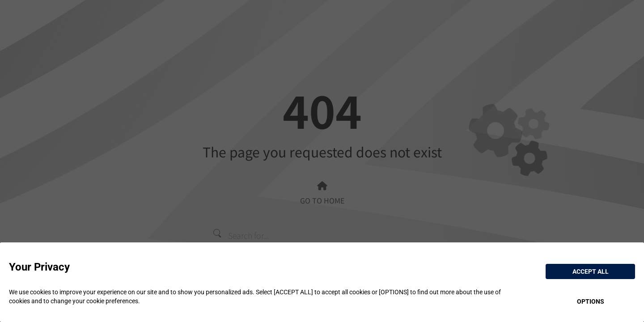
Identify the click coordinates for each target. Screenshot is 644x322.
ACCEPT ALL (591, 271)
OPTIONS (591, 301)
